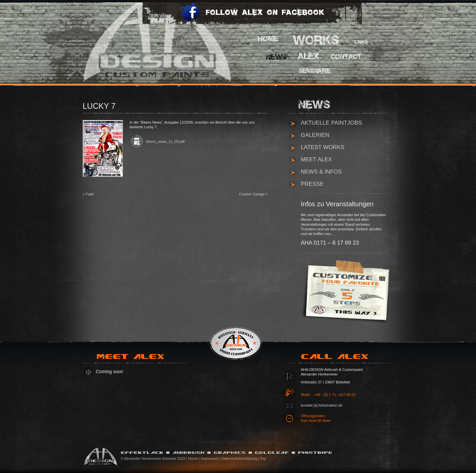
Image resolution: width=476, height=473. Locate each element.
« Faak (88, 194)
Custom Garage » (253, 194)
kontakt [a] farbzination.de (322, 405)
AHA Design (147, 41)
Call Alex (337, 359)
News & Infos (321, 172)
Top (263, 458)
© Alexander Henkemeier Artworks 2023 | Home (159, 458)
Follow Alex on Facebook (252, 17)
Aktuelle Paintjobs (331, 123)
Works (317, 40)
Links (362, 43)
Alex (309, 56)
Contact (345, 57)
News (278, 57)
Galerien (315, 135)
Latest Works (323, 147)
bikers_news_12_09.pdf (165, 141)
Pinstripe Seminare (317, 72)
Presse (312, 184)
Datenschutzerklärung (239, 458)
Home (269, 39)
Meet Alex (316, 159)
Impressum (210, 458)
